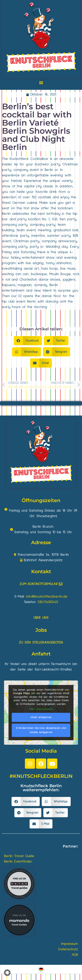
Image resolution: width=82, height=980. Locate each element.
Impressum (70, 944)
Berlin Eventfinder (18, 862)
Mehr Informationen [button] (41, 709)
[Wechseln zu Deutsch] (41, 969)
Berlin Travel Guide (19, 856)
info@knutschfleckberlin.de (47, 597)
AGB (75, 955)
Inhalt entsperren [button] (41, 717)
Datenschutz (68, 949)
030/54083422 (48, 602)
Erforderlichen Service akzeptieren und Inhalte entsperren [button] (41, 730)
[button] (41, 82)
